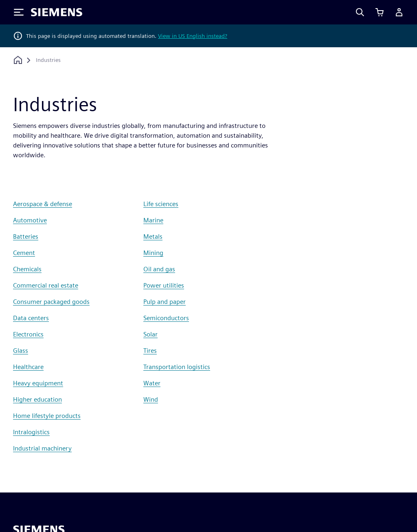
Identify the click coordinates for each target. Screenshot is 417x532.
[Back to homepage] (18, 60)
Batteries (26, 236)
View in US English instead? (193, 36)
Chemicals (27, 269)
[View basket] (380, 12)
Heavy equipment (38, 383)
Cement (24, 253)
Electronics (28, 334)
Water (152, 383)
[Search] (360, 12)
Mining (153, 253)
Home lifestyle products (47, 416)
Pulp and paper (165, 302)
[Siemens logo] (57, 12)
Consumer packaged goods (51, 302)
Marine (153, 220)
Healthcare (28, 367)
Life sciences (161, 204)
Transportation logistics (177, 367)
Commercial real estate (46, 285)
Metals (153, 236)
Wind (151, 399)
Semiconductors (166, 318)
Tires (150, 351)
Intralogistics (31, 432)
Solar (150, 334)
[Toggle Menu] (19, 12)
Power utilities (164, 285)
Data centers (31, 318)
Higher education (37, 399)
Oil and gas (159, 269)
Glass (21, 351)
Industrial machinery (42, 448)
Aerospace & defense (43, 204)
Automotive (30, 220)
